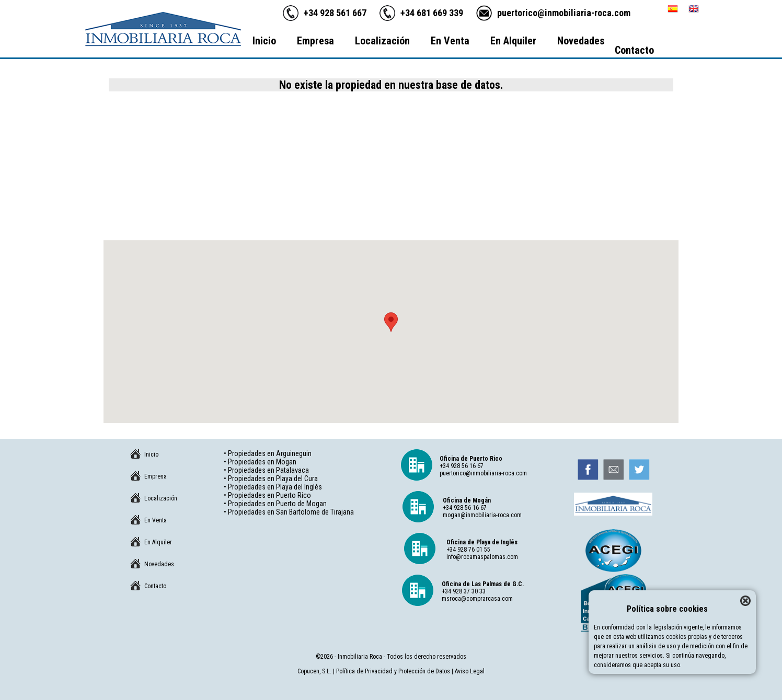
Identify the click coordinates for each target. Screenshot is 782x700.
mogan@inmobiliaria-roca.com (482, 515)
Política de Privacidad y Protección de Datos (393, 671)
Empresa (315, 41)
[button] (391, 322)
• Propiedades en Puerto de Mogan (275, 504)
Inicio (264, 41)
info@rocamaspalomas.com (482, 557)
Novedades (581, 41)
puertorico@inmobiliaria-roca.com (564, 13)
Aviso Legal (470, 671)
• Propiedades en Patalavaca (266, 470)
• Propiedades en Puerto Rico (267, 495)
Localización (382, 41)
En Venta (450, 41)
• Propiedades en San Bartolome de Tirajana (289, 512)
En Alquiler (513, 41)
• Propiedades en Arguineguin (268, 453)
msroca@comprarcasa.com (477, 599)
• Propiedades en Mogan (260, 462)
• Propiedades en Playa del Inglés (273, 487)
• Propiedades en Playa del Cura (271, 479)
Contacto (634, 50)
